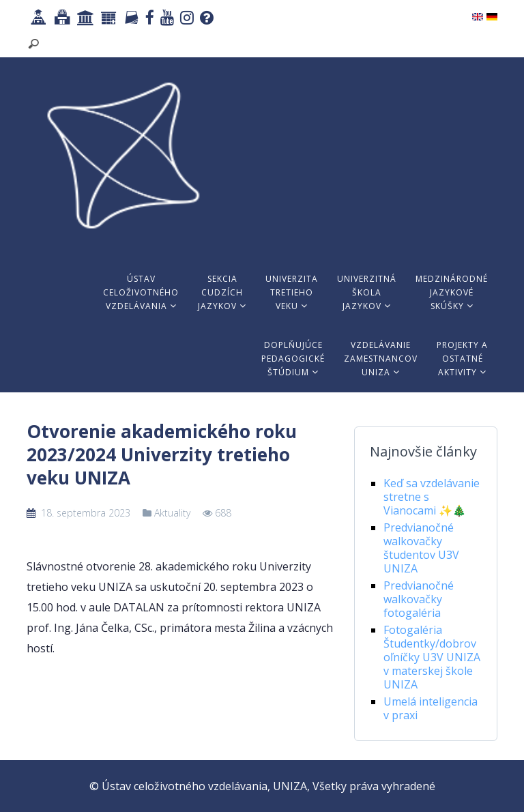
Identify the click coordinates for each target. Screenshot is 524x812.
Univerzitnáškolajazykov (367, 292)
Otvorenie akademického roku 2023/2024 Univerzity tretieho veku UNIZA (162, 454)
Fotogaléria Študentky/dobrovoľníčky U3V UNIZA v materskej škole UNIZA (432, 657)
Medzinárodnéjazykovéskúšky (452, 292)
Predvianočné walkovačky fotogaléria (419, 599)
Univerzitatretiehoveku (292, 292)
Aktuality (172, 513)
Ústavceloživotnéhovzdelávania (141, 292)
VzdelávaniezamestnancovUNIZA (381, 359)
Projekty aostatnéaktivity (462, 359)
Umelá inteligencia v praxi (431, 708)
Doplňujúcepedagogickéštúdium (293, 359)
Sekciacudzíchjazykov (222, 292)
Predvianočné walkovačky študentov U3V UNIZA (421, 548)
